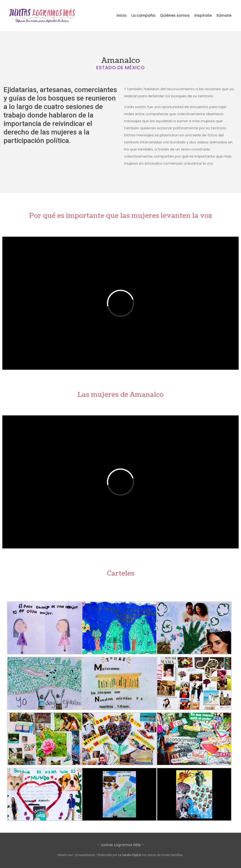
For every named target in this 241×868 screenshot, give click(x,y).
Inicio (122, 15)
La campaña (143, 15)
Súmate (224, 15)
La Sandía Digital (130, 855)
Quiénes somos (175, 15)
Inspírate (203, 15)
